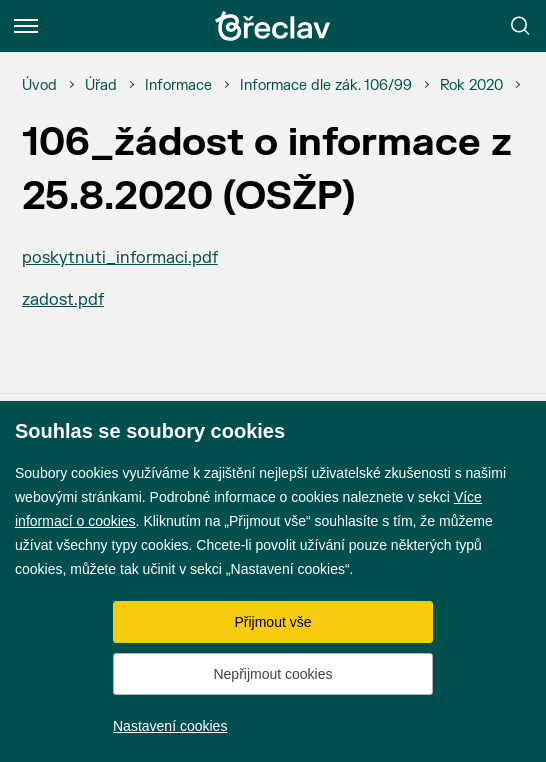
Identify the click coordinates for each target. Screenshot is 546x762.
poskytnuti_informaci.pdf (120, 258)
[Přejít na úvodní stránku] (273, 26)
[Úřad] (101, 86)
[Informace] (178, 86)
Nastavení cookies (170, 726)
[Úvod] (39, 86)
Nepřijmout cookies (272, 674)
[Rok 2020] (471, 86)
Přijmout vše (272, 622)
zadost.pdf (63, 300)
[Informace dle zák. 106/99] (326, 86)
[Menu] (26, 26)
